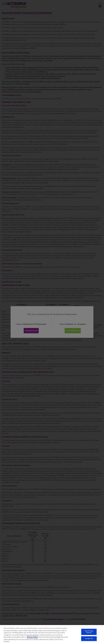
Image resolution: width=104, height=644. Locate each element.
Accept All (89, 640)
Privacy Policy (32, 638)
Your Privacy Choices (89, 633)
